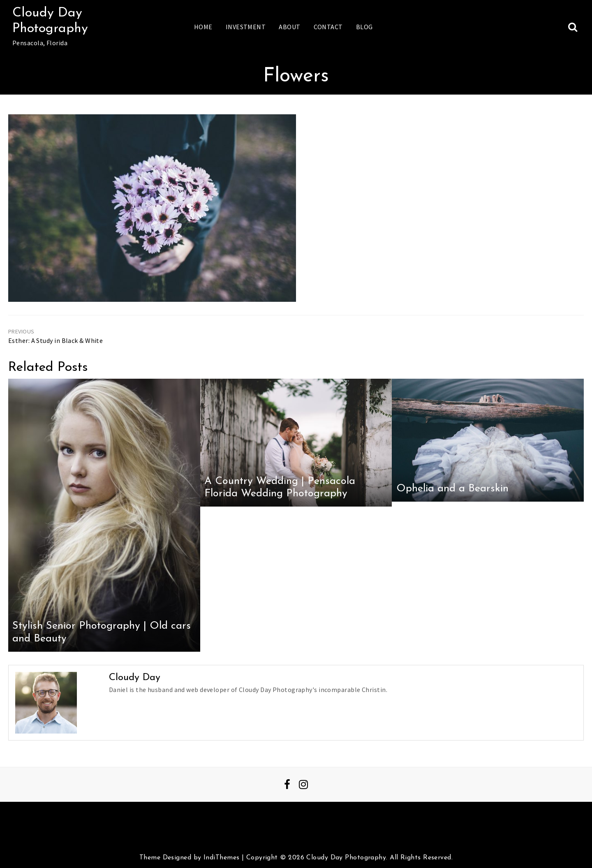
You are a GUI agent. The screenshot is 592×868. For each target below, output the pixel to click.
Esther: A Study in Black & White (55, 340)
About (289, 27)
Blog (364, 27)
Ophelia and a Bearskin (452, 489)
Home (203, 27)
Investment (246, 27)
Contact (328, 27)
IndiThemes (221, 858)
